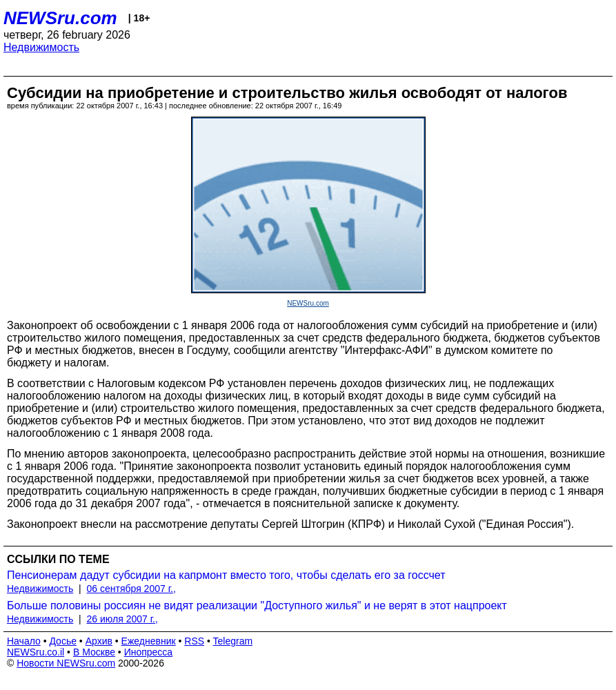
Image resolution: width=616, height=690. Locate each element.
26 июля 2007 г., (122, 619)
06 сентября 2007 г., (131, 589)
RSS (194, 641)
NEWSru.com (60, 18)
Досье (63, 641)
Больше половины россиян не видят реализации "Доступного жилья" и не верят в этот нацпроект (257, 605)
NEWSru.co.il (36, 652)
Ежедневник (149, 641)
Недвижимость (41, 47)
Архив (99, 641)
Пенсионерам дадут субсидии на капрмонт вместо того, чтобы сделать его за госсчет (226, 575)
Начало (24, 641)
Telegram (233, 641)
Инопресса (149, 652)
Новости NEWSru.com (66, 663)
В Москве (94, 652)
